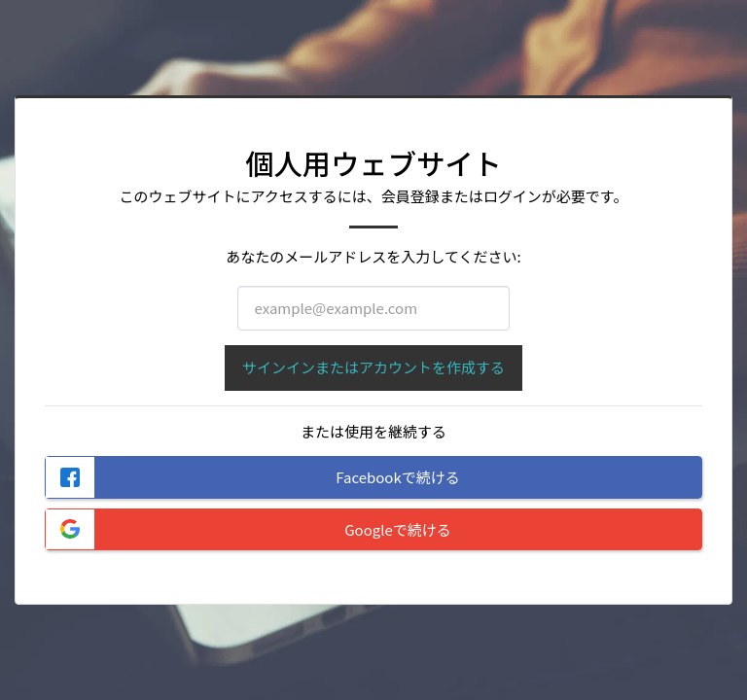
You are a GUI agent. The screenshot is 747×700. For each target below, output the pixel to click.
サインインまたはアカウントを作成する (373, 367)
